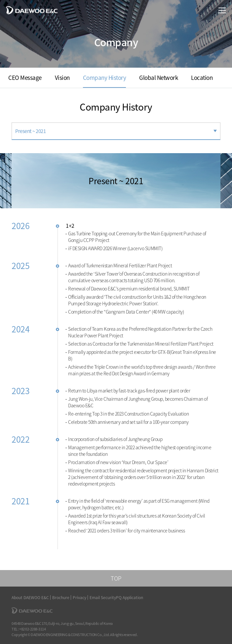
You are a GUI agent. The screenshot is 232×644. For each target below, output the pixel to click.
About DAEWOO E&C (30, 597)
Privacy (79, 597)
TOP (116, 578)
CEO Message (25, 77)
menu (222, 10)
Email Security (103, 597)
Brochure (61, 597)
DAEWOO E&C (32, 10)
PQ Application (130, 597)
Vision (62, 77)
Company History (105, 77)
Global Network (158, 77)
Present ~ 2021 (30, 131)
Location (202, 77)
